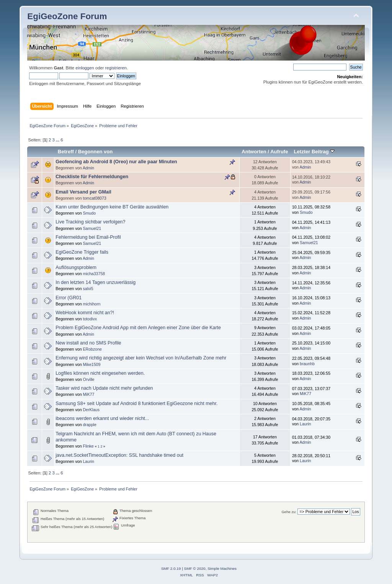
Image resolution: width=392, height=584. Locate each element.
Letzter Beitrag (314, 152)
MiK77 (88, 394)
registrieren (116, 68)
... (58, 140)
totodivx (90, 319)
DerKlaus (91, 410)
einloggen (85, 68)
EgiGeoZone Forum (67, 16)
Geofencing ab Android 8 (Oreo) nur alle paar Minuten (116, 162)
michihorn (91, 304)
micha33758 (94, 274)
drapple (89, 425)
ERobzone (92, 349)
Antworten (254, 152)
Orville (88, 379)
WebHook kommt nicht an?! (85, 313)
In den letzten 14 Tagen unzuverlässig (96, 282)
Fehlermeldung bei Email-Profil (88, 237)
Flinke (88, 446)
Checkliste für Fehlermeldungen (92, 177)
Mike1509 (91, 364)
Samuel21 (92, 228)
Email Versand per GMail (83, 192)
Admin (88, 168)
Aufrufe (279, 152)
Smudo (89, 213)
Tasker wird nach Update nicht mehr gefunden (104, 388)
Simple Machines (222, 568)
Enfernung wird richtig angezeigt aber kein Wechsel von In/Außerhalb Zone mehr (141, 358)
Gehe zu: (289, 512)
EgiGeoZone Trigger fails (82, 252)
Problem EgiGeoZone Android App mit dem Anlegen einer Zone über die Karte (138, 328)
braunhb (307, 364)
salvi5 (88, 289)
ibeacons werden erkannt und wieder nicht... (102, 418)
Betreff (66, 152)
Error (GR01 (69, 298)
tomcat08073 (94, 198)
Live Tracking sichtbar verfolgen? (90, 222)
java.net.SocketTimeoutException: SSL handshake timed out (119, 455)
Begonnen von (96, 152)
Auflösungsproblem (76, 267)
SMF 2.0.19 (171, 568)
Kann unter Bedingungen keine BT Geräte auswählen (112, 207)
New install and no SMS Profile (88, 343)
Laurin (305, 424)
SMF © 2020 (195, 568)
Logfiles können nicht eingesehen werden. (100, 373)
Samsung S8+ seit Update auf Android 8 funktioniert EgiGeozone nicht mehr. (136, 404)
